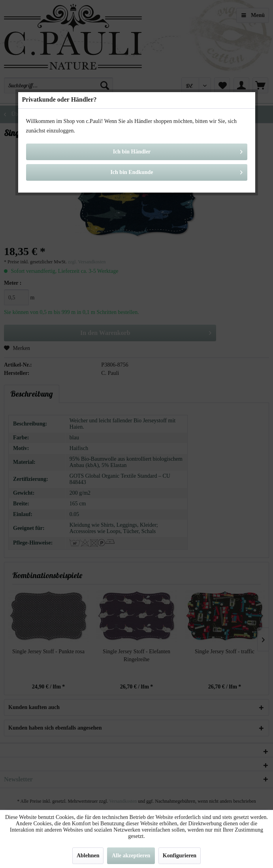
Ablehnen (88, 856)
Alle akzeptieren (131, 856)
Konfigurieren (180, 856)
